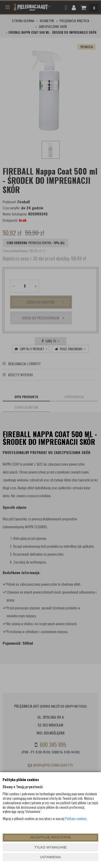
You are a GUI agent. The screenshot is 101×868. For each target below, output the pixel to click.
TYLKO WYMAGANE (51, 847)
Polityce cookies (76, 818)
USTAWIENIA (50, 857)
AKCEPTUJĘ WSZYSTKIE (50, 837)
